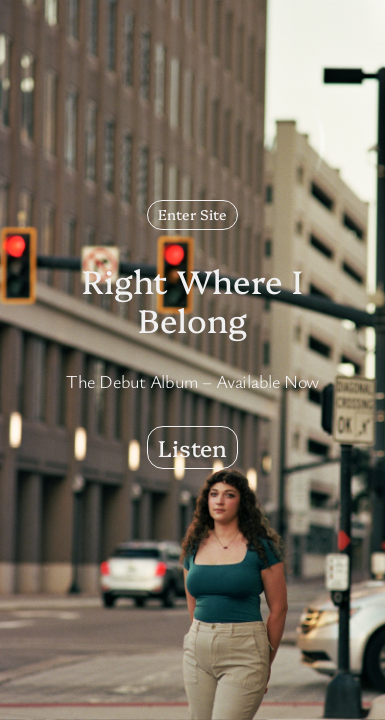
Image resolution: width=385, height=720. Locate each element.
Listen (192, 447)
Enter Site (192, 214)
